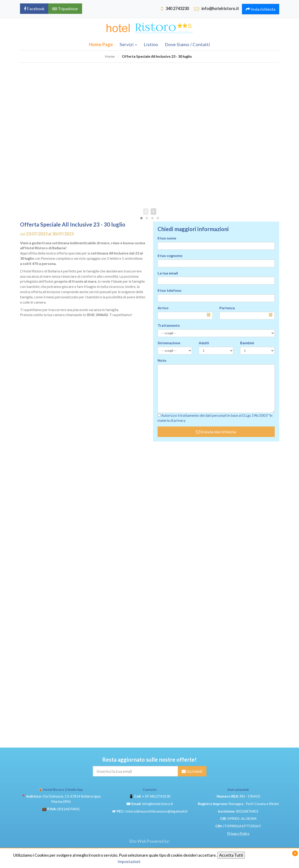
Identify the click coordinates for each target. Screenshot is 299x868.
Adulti (204, 343)
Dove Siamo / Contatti (187, 44)
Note (162, 360)
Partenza (227, 308)
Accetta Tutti (231, 855)
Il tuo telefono (170, 290)
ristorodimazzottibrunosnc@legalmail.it (156, 811)
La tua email (168, 273)
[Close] (295, 853)
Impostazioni (129, 861)
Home (110, 56)
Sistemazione (169, 343)
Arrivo (163, 308)
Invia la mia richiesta (216, 432)
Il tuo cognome (170, 256)
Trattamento (169, 325)
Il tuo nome (167, 238)
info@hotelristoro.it (158, 804)
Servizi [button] (128, 44)
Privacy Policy (238, 833)
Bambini (247, 343)
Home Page (101, 44)
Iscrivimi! (192, 771)
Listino (151, 44)
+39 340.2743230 (156, 796)
